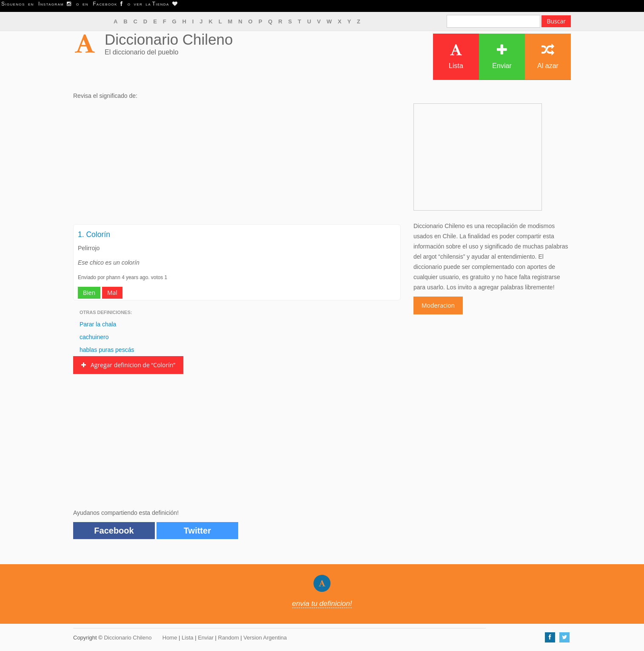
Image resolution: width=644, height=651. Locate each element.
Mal (112, 293)
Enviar (502, 56)
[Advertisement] (237, 165)
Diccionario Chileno (169, 39)
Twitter (197, 531)
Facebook (114, 531)
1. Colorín (94, 234)
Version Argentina (265, 638)
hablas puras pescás (107, 350)
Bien (89, 293)
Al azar (548, 56)
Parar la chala (98, 324)
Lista (456, 56)
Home (170, 638)
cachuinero (94, 337)
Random (229, 638)
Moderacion (438, 305)
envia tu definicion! (322, 604)
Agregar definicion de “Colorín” (128, 365)
